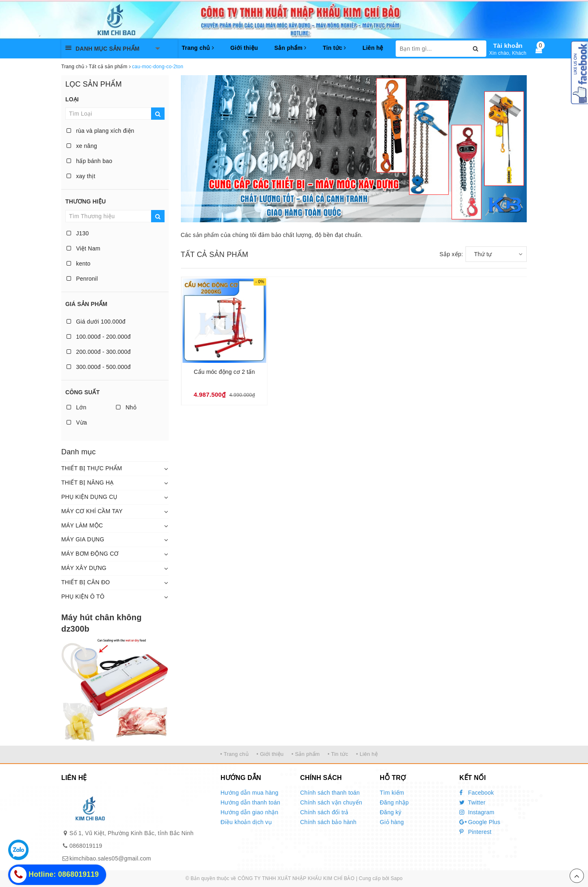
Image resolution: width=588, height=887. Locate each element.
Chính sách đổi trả (324, 812)
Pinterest (476, 832)
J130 (78, 233)
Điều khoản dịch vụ (246, 822)
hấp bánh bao (89, 161)
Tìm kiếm (392, 793)
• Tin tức (338, 754)
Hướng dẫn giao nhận (249, 812)
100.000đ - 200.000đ (99, 337)
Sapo (397, 878)
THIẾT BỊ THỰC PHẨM (92, 468)
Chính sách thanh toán (330, 793)
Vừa (77, 422)
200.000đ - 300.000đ (99, 352)
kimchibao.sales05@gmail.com (110, 858)
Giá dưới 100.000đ (96, 322)
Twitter (472, 802)
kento (79, 264)
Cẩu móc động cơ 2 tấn (225, 372)
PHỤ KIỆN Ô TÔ (83, 597)
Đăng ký (391, 812)
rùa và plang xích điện (100, 131)
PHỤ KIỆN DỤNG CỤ (89, 497)
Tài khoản (508, 46)
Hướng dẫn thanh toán (250, 802)
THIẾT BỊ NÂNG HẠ (87, 483)
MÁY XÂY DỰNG (84, 568)
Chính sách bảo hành (328, 822)
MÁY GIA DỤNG (83, 539)
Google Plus (480, 822)
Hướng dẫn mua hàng (249, 793)
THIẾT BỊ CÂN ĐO (86, 582)
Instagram (477, 812)
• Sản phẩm (306, 754)
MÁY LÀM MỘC (82, 525)
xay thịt (81, 176)
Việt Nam (84, 248)
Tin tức (334, 48)
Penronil (82, 279)
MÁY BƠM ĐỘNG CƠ (90, 554)
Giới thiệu (244, 48)
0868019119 (86, 846)
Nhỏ (126, 407)
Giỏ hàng (392, 822)
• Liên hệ (367, 754)
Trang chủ (198, 48)
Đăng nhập (394, 802)
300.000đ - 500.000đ (99, 367)
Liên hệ (373, 48)
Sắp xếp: (451, 254)
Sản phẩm (291, 48)
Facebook (477, 793)
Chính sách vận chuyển (331, 802)
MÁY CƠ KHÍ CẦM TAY (92, 511)
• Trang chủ (234, 754)
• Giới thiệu (270, 754)
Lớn (76, 407)
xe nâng (82, 146)
